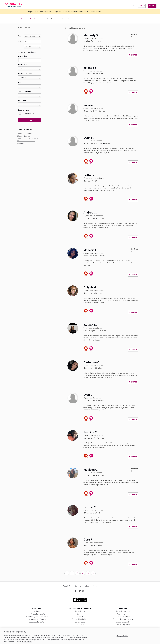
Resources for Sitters (37, 622)
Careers (78, 586)
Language (22, 100)
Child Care (80, 616)
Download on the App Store (80, 600)
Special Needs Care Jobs (123, 619)
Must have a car (28, 113)
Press (95, 586)
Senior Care (80, 622)
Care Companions (36, 19)
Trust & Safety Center (37, 614)
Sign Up (152, 6)
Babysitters (80, 611)
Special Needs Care (80, 619)
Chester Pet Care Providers (27, 138)
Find (20, 36)
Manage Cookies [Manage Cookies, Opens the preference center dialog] (122, 636)
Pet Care (80, 624)
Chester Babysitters (25, 134)
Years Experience (25, 91)
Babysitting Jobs (123, 611)
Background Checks (26, 73)
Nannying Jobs (123, 614)
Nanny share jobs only (30, 52)
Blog (87, 586)
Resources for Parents (37, 619)
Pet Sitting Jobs (123, 624)
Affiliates (37, 611)
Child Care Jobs (123, 616)
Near (20, 41)
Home (23, 19)
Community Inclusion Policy (37, 616)
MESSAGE (133, 55)
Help (134, 6)
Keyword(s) (22, 56)
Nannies (80, 614)
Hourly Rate (23, 64)
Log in (142, 6)
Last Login (22, 82)
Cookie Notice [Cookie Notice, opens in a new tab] (27, 642)
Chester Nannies (23, 136)
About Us (67, 586)
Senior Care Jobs (123, 622)
